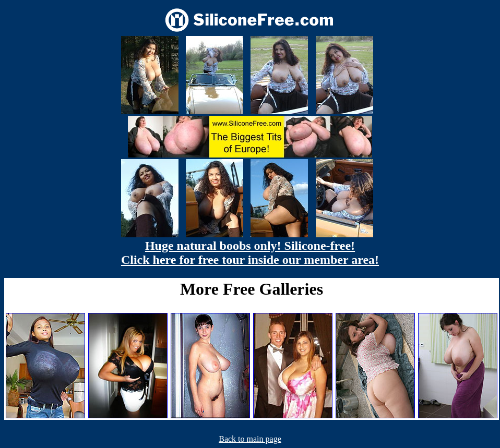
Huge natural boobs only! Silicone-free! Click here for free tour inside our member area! (250, 253)
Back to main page (250, 439)
